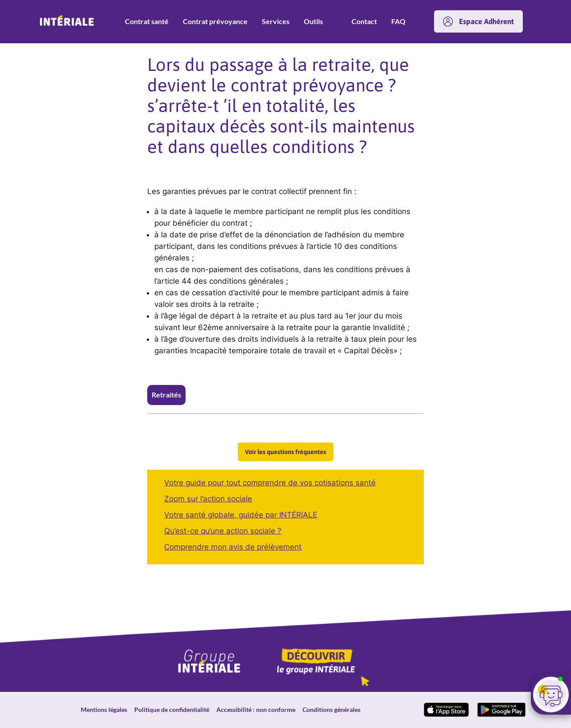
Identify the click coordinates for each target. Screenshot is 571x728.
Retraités (166, 395)
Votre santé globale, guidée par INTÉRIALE (241, 515)
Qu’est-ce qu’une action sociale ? (223, 531)
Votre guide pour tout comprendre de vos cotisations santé (270, 483)
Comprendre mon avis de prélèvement (233, 547)
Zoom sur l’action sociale (208, 499)
